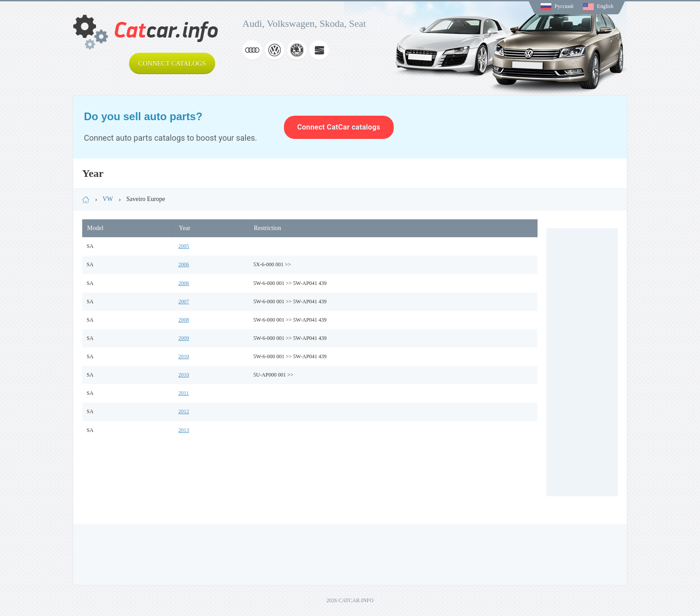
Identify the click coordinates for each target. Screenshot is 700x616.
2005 (184, 246)
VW (108, 199)
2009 (184, 338)
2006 (184, 264)
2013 (184, 430)
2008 (184, 320)
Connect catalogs (172, 63)
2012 (184, 411)
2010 (184, 356)
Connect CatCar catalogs (339, 127)
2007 (184, 302)
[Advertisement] (582, 362)
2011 (184, 393)
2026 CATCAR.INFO (350, 600)
